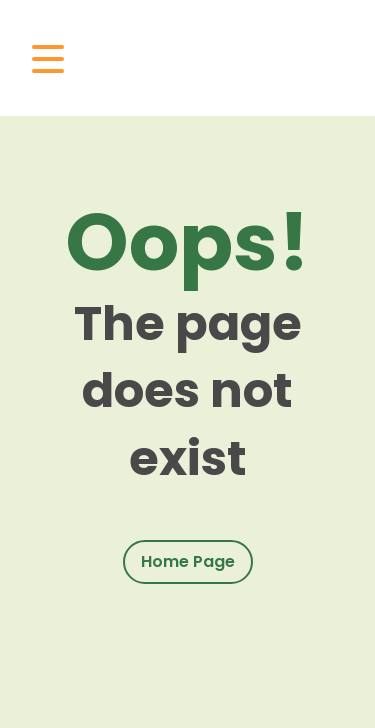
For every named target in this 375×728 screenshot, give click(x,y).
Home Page (188, 561)
